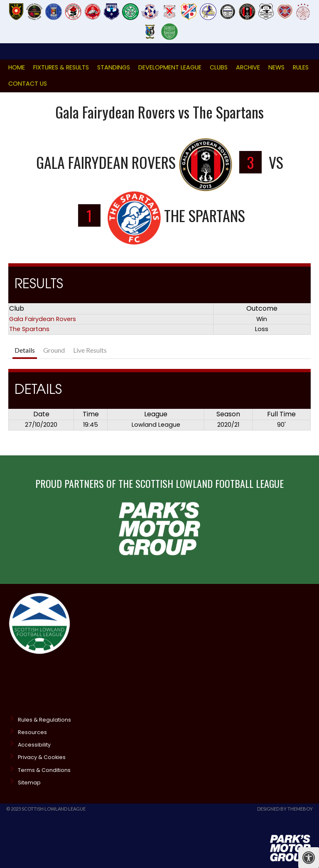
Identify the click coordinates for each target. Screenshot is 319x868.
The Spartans (29, 329)
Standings (114, 67)
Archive (248, 67)
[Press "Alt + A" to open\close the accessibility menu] (309, 858)
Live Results (90, 350)
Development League (170, 67)
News (276, 67)
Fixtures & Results (61, 67)
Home (17, 67)
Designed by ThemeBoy (285, 809)
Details (25, 350)
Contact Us (28, 84)
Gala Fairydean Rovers (43, 319)
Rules (301, 67)
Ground (54, 350)
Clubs (219, 67)
